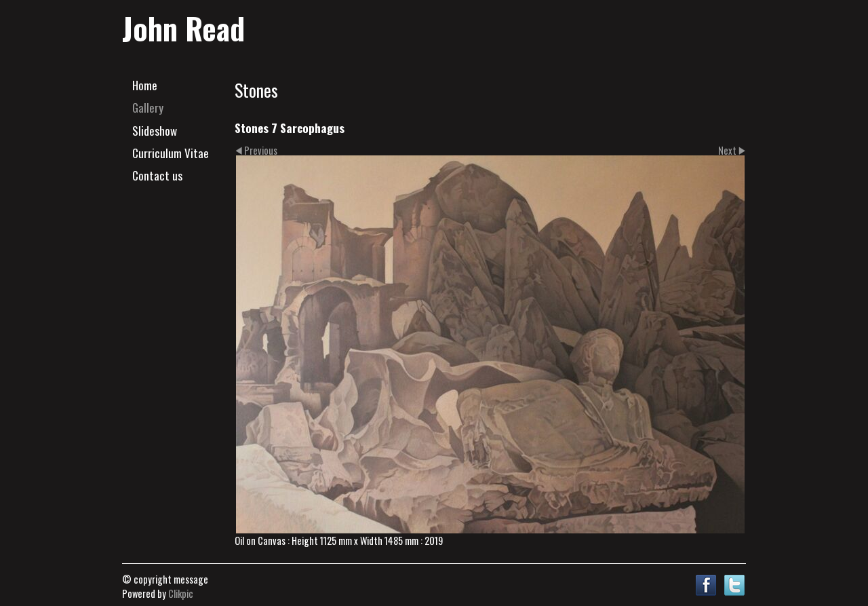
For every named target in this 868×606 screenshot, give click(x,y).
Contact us (157, 175)
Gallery (148, 107)
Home (145, 85)
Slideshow (155, 130)
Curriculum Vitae (171, 153)
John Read (183, 28)
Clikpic (181, 593)
